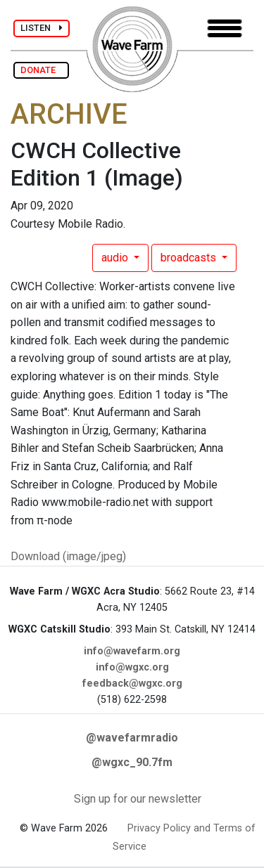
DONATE (41, 70)
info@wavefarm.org (132, 651)
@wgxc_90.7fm (132, 762)
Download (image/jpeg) (68, 556)
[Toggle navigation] (225, 28)
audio (116, 258)
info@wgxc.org (132, 667)
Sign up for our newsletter (138, 799)
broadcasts (190, 258)
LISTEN (42, 28)
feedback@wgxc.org (132, 684)
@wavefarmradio (132, 738)
